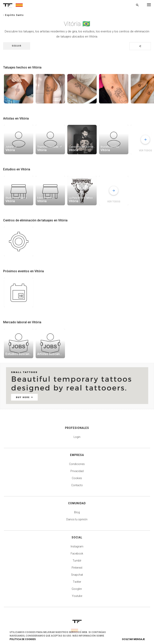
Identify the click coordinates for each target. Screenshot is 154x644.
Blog (77, 512)
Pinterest (77, 568)
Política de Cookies (23, 639)
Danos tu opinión (77, 519)
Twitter (77, 582)
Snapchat (77, 575)
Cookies (77, 478)
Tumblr (77, 561)
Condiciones (77, 464)
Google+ (77, 589)
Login (77, 437)
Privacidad (77, 471)
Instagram (77, 546)
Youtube (77, 596)
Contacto (77, 485)
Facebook (77, 554)
